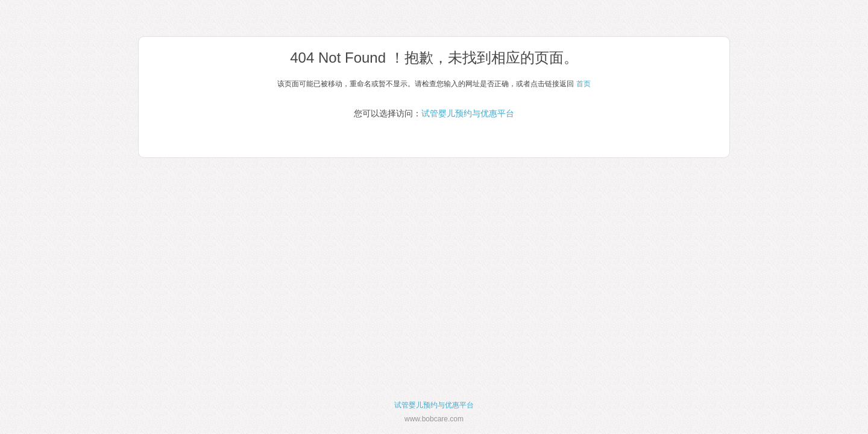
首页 (583, 84)
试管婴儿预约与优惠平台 (468, 113)
